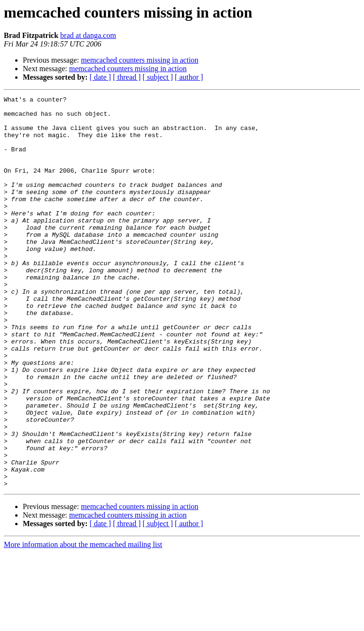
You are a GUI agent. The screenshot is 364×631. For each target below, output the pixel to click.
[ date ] (100, 77)
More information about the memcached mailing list (83, 623)
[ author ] (189, 77)
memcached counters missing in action (140, 60)
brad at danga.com (88, 35)
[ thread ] (127, 77)
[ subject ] (158, 77)
